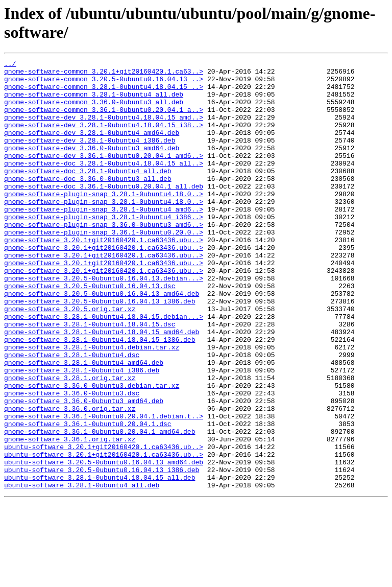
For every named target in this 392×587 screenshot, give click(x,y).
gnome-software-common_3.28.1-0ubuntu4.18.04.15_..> (104, 92)
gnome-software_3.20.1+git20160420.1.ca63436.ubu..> (104, 276)
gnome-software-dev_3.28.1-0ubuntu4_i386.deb (90, 157)
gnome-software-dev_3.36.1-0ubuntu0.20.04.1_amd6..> (104, 175)
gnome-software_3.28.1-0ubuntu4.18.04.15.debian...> (104, 368)
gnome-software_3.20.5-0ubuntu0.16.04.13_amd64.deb (102, 341)
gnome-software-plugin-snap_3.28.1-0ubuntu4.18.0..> (104, 221)
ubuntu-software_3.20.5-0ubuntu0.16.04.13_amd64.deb (104, 543)
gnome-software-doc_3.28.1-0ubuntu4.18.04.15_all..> (104, 184)
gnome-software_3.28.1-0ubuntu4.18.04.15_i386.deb (100, 396)
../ (10, 65)
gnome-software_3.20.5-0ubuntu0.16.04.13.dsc (90, 332)
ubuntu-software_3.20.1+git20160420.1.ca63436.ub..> (104, 525)
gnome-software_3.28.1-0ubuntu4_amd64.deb (84, 424)
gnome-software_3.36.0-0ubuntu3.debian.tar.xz (92, 451)
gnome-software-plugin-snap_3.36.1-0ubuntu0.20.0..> (104, 267)
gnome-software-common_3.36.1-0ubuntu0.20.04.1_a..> (104, 120)
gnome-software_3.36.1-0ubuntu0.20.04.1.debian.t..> (104, 488)
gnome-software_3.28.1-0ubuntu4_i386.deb (82, 433)
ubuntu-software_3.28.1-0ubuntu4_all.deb (82, 571)
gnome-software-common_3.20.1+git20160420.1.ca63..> (104, 74)
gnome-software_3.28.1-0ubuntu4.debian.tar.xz (92, 405)
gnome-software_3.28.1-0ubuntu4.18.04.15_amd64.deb (102, 387)
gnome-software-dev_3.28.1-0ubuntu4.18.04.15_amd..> (104, 129)
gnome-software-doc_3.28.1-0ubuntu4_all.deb (88, 194)
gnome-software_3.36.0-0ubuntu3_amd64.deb (84, 469)
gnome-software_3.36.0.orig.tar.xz (70, 479)
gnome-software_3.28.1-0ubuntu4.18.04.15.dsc (90, 378)
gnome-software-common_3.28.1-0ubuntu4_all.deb (94, 102)
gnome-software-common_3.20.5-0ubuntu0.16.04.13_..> (104, 83)
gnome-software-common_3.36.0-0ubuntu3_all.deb (94, 111)
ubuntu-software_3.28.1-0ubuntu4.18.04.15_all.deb (100, 561)
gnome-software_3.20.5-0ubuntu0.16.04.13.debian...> (104, 322)
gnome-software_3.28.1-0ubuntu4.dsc (72, 414)
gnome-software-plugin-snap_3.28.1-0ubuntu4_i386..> (104, 249)
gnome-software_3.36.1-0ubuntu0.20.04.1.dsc (88, 497)
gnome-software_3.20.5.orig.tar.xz (70, 359)
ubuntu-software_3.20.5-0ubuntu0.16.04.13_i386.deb (102, 552)
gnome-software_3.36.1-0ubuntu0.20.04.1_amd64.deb (100, 506)
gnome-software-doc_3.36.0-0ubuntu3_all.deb (88, 203)
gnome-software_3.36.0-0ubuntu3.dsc (72, 460)
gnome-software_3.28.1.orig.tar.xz (70, 442)
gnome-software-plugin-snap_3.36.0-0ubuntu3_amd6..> (104, 258)
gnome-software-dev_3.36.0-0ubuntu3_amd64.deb (92, 166)
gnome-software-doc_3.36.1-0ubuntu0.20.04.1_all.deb (104, 212)
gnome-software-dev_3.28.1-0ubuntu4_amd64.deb (92, 148)
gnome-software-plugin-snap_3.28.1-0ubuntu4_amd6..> (104, 240)
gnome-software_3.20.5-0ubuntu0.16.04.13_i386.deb (100, 350)
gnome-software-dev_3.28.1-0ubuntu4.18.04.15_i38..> (104, 138)
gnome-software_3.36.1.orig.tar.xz (70, 515)
